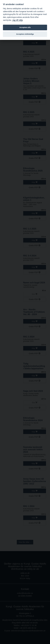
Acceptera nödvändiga (25, 34)
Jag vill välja (17, 20)
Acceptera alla (25, 27)
